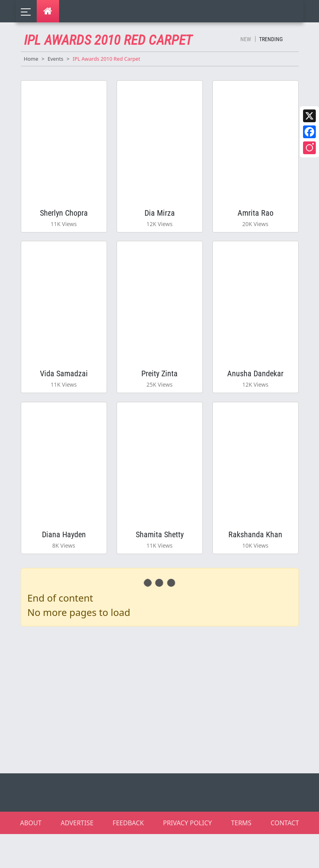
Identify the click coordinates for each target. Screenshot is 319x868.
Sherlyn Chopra (64, 218)
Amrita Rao (256, 218)
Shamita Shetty (160, 563)
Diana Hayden (64, 563)
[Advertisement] (164, 732)
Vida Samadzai (64, 391)
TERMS (241, 857)
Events (55, 59)
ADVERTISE (77, 857)
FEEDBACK (128, 857)
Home (31, 59)
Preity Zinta (159, 391)
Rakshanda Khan (255, 563)
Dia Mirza (160, 218)
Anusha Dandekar (255, 391)
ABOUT (31, 857)
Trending (271, 39)
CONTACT (285, 857)
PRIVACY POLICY (187, 857)
